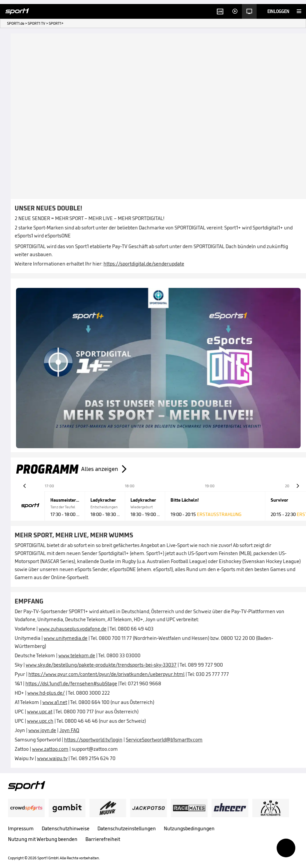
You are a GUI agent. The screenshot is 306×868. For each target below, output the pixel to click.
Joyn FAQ (69, 730)
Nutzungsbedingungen (189, 828)
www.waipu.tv (52, 758)
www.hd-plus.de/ (46, 693)
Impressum (21, 828)
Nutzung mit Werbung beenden (43, 839)
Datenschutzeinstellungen (127, 828)
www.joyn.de (42, 730)
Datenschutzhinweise (66, 828)
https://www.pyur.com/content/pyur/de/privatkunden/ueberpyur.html (106, 674)
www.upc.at (40, 712)
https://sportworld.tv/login (93, 740)
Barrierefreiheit (103, 839)
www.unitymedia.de (66, 638)
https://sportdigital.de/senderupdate (144, 264)
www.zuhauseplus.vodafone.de (73, 629)
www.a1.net (55, 702)
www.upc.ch (40, 721)
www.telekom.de (77, 655)
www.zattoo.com (50, 749)
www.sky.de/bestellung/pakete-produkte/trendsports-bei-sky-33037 (101, 665)
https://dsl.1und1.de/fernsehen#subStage (71, 683)
